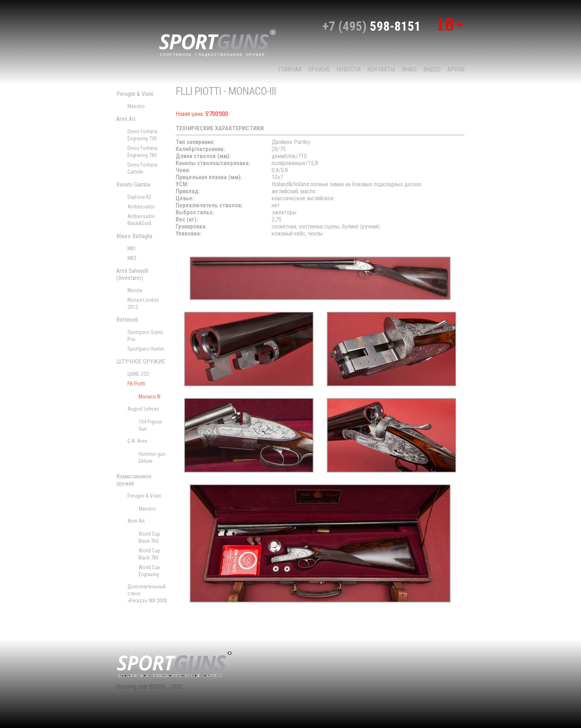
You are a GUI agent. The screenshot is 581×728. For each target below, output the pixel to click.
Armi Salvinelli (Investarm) (132, 274)
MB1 (132, 248)
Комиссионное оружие (134, 480)
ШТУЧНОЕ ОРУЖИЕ (141, 362)
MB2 (132, 258)
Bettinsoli (127, 320)
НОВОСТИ (348, 69)
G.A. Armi (137, 441)
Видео (432, 69)
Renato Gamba (133, 185)
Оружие (319, 69)
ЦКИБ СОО (138, 374)
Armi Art (126, 119)
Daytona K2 (139, 197)
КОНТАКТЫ (381, 69)
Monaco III (150, 397)
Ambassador (141, 207)
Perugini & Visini (135, 94)
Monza (135, 290)
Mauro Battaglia (134, 236)
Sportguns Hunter (146, 349)
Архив (456, 69)
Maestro (136, 106)
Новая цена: (190, 114)
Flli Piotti (136, 384)
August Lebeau (143, 409)
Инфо (409, 69)
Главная (290, 69)
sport (218, 42)
